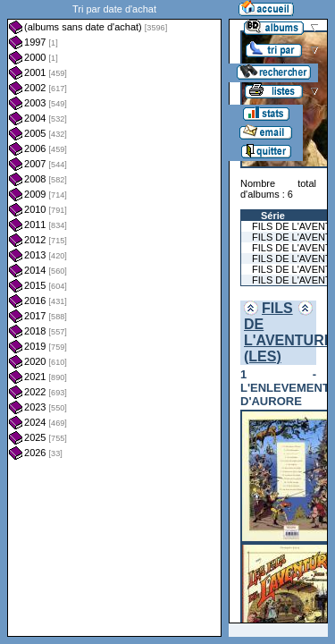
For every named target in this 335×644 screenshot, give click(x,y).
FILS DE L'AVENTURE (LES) (289, 332)
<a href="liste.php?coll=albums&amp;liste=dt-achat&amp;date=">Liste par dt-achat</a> (114, 318)
